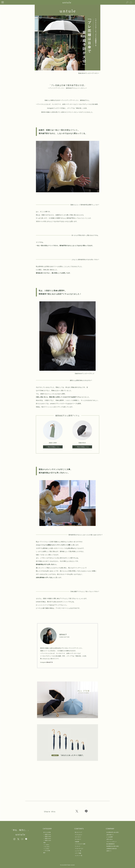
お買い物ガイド (110, 835)
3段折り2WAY (48, 840)
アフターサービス (79, 849)
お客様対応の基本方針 (112, 849)
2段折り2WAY (48, 836)
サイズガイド (78, 839)
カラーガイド (78, 837)
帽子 (44, 853)
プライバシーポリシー (112, 842)
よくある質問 (109, 837)
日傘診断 (77, 842)
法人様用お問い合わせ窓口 (113, 832)
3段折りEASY (48, 838)
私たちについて (79, 832)
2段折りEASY (48, 835)
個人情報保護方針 (111, 844)
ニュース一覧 (78, 851)
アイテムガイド (79, 835)
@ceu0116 (50, 662)
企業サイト (109, 851)
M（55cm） (47, 847)
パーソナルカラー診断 (80, 844)
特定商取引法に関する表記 (113, 846)
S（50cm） (47, 849)
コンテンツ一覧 (79, 856)
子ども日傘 (47, 851)
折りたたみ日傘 (47, 832)
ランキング (77, 846)
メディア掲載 (78, 853)
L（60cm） (47, 845)
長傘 (44, 843)
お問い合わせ (109, 839)
